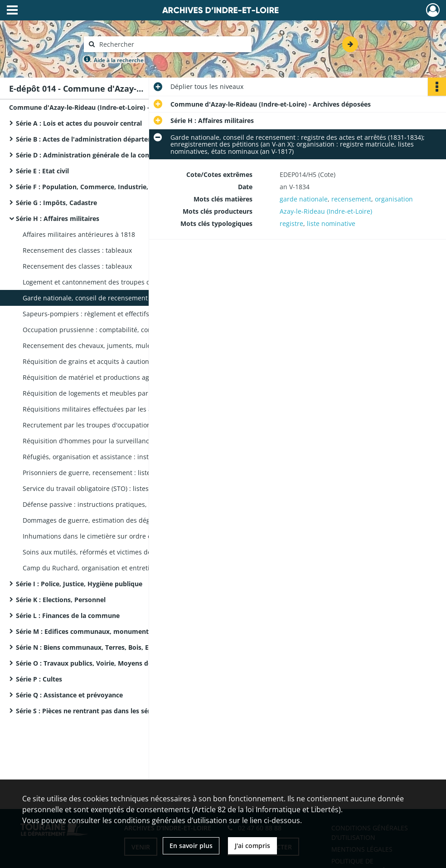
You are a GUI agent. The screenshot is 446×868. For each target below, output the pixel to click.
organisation (394, 199)
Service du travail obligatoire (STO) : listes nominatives (105, 488)
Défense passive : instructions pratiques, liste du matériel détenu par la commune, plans (113, 504)
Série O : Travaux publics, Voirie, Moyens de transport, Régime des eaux (107, 663)
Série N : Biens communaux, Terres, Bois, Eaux (88, 647)
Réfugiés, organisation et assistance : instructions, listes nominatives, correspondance (113, 457)
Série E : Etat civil (42, 171)
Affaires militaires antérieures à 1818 (79, 234)
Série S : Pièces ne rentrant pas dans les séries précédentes (107, 711)
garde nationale (304, 199)
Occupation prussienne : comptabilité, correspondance (107, 330)
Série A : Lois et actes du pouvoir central (79, 123)
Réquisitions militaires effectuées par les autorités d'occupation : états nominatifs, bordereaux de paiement (113, 409)
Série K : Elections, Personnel (61, 600)
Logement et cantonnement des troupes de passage (102, 282)
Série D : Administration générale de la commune (93, 155)
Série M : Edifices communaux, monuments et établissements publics (107, 631)
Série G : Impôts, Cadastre (56, 203)
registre (291, 223)
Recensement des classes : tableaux (77, 250)
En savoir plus (191, 846)
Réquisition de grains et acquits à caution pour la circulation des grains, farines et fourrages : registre (113, 361)
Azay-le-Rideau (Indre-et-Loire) (326, 211)
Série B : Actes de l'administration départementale (95, 139)
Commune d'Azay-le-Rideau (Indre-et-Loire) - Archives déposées (100, 107)
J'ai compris (252, 846)
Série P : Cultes (39, 679)
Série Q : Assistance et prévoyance (69, 695)
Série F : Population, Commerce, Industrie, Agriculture (100, 187)
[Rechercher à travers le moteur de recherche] (172, 44)
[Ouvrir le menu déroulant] (12, 11)
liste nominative (331, 223)
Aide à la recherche (119, 60)
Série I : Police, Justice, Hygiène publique (79, 584)
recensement (351, 199)
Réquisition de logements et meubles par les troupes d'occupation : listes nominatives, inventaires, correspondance (113, 393)
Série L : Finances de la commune (68, 615)
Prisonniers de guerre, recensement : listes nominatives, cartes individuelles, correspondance (113, 473)
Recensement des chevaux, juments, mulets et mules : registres (113, 346)
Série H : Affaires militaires (58, 218)
